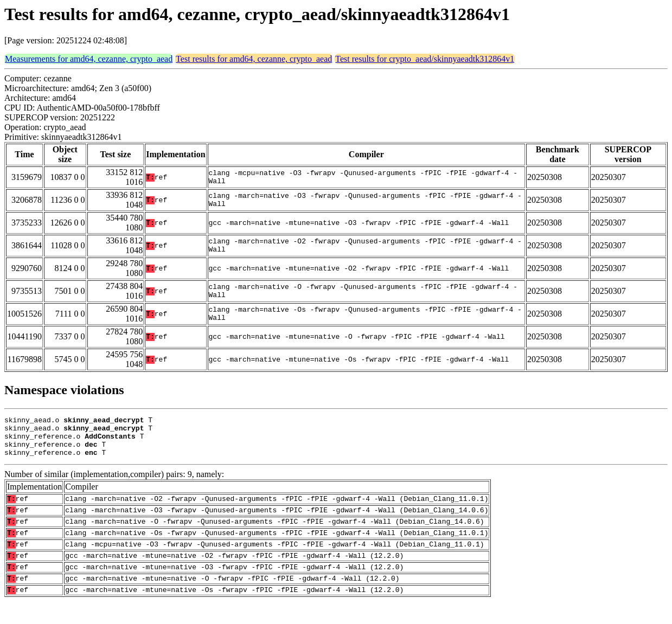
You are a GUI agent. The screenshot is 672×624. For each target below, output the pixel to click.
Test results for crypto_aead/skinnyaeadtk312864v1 (425, 59)
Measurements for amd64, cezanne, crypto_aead (89, 59)
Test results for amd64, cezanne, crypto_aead (254, 59)
